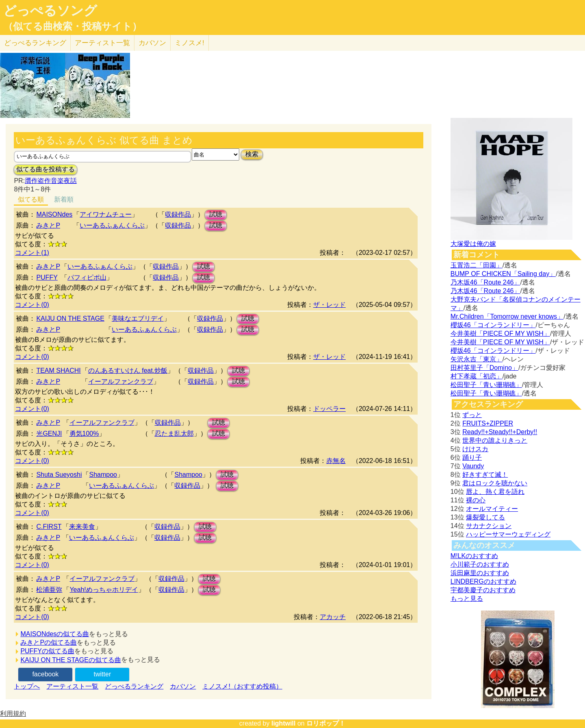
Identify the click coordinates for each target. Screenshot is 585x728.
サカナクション (489, 526)
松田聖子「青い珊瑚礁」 (486, 385)
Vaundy (473, 466)
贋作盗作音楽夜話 (51, 181)
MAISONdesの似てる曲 (55, 634)
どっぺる (35, 43)
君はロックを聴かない (495, 483)
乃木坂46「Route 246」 (485, 282)
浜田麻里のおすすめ (480, 573)
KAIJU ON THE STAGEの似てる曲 (70, 660)
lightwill (284, 723)
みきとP (48, 225)
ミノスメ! (190, 43)
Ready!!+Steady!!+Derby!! (500, 432)
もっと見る (467, 599)
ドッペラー (329, 409)
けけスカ (475, 449)
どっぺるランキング (134, 686)
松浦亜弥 (49, 590)
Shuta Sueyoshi (59, 475)
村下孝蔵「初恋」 (477, 376)
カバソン (152, 43)
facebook (45, 674)
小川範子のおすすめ (480, 564)
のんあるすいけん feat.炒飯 (128, 371)
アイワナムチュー (106, 214)
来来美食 (82, 527)
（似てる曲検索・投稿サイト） (73, 26)
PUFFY (47, 277)
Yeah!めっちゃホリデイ (104, 590)
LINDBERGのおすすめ (483, 581)
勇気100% (84, 434)
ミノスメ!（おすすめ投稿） (242, 686)
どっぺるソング (50, 11)
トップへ (27, 686)
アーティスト (102, 43)
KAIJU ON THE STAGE (70, 318)
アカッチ (333, 617)
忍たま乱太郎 (174, 434)
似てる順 (31, 199)
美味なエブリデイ (138, 318)
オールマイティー (492, 509)
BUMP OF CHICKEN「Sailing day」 (503, 274)
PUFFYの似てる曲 (47, 651)
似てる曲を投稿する (45, 169)
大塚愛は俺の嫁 (473, 244)
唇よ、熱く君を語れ (495, 492)
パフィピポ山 (87, 277)
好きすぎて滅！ (485, 475)
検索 (252, 154)
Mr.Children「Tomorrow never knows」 (507, 316)
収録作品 (178, 214)
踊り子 (472, 457)
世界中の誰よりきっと (495, 440)
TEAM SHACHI (58, 371)
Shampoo (103, 475)
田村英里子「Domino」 (484, 368)
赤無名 (336, 461)
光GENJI (49, 434)
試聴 (216, 214)
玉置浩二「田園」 (477, 265)
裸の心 (476, 500)
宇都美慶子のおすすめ (483, 590)
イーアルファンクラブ (121, 381)
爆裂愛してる (485, 517)
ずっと (472, 415)
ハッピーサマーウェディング (508, 534)
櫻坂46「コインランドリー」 (493, 325)
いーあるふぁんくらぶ (112, 225)
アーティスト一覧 (72, 686)
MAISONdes (54, 214)
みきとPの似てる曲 (49, 642)
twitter (103, 674)
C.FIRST (49, 527)
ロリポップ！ (326, 723)
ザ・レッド (329, 305)
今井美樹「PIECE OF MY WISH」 (500, 334)
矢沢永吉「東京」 (477, 359)
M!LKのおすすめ (474, 556)
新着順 (64, 199)
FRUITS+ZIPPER (488, 423)
